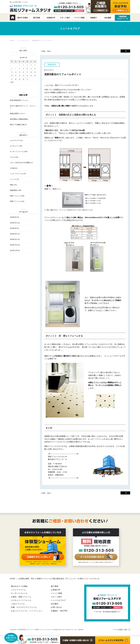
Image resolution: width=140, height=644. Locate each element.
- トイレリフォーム (18, 590)
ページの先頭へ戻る (120, 630)
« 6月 (12, 82)
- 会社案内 (54, 604)
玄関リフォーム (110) (17, 201)
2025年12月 (15, 251)
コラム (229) (14, 157)
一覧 (125, 51)
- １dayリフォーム (17, 604)
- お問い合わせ (56, 607)
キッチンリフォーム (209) (19, 152)
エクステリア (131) (16, 141)
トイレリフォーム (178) (18, 174)
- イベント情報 (56, 593)
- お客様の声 (55, 590)
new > (49, 51)
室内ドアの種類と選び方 (18, 125)
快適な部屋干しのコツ (17, 114)
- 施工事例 (54, 586)
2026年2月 (15, 239)
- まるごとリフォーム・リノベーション (26, 611)
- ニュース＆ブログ (58, 600)
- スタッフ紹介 (56, 597)
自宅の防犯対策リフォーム (19, 100)
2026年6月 (14, 217)
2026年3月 (15, 234)
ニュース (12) (14, 179)
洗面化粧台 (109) (16, 190)
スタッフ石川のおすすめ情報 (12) (21, 163)
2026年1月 (15, 245)
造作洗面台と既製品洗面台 (19, 119)
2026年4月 (14, 228)
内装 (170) (13, 185)
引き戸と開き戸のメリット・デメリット (23, 107)
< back (43, 51)
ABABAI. (81, 630)
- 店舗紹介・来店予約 (59, 611)
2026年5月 (15, 223)
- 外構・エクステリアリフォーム (23, 607)
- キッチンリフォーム (19, 593)
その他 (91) (14, 168)
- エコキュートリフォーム (21, 600)
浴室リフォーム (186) (17, 196)
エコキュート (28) (16, 146)
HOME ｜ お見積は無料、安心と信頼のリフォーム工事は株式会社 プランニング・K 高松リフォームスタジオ (55, 579)
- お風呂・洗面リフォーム (21, 597)
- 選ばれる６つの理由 (19, 586)
